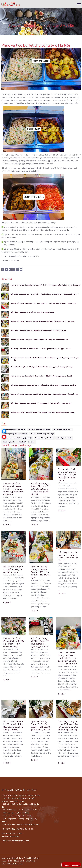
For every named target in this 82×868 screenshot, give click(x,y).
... (11, 521)
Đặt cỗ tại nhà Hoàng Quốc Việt (42, 434)
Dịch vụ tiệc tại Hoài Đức (44, 438)
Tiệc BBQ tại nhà (9, 442)
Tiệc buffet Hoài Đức (27, 442)
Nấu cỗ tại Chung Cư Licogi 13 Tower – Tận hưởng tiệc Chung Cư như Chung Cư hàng (44, 385)
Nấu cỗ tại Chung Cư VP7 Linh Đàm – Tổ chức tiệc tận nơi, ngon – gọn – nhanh (41, 349)
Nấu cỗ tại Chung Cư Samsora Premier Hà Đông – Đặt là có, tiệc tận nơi (39, 330)
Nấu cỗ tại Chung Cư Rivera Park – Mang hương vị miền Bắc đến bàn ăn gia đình (42, 403)
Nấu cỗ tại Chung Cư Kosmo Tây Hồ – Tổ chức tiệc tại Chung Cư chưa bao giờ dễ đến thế (45, 294)
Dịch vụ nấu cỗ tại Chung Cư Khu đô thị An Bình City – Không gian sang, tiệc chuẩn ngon (45, 394)
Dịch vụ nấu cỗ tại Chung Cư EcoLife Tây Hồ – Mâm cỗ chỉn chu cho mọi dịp (40, 340)
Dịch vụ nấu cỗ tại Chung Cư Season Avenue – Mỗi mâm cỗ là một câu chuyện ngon (43, 321)
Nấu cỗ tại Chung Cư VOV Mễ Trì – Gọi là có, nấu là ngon (33, 312)
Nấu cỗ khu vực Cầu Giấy (63, 430)
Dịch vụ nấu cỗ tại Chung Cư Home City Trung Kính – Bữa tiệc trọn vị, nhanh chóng (43, 412)
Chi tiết (7, 525)
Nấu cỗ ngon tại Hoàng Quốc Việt (15, 434)
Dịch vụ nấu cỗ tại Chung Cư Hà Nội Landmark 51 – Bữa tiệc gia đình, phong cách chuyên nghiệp (45, 359)
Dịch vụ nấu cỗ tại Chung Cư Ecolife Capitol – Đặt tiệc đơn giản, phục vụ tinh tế (42, 376)
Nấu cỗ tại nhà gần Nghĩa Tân (39, 430)
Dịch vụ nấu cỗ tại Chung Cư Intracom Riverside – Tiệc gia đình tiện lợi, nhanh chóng (44, 303)
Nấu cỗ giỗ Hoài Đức (64, 438)
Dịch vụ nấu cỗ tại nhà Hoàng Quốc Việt (17, 438)
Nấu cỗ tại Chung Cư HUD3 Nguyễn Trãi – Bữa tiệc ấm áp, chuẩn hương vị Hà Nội (42, 367)
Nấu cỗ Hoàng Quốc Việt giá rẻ (14, 430)
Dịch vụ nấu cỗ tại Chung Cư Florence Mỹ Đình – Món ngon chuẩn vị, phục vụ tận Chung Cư (45, 286)
